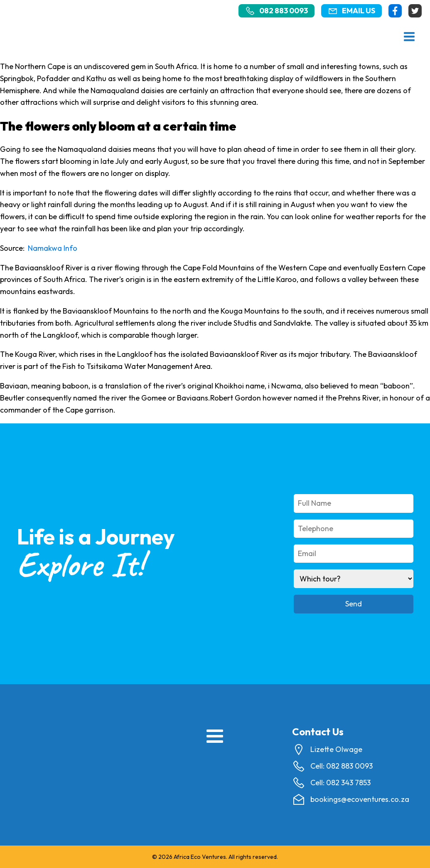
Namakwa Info (53, 248)
